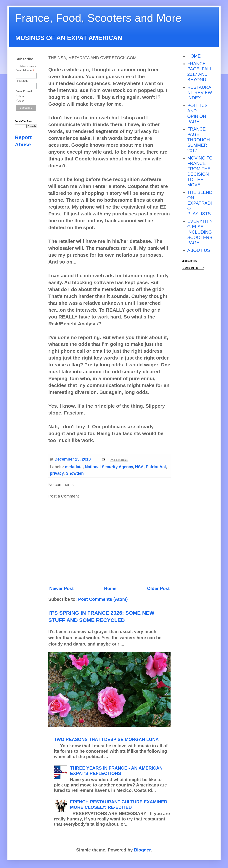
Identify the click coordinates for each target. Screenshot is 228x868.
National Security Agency (109, 467)
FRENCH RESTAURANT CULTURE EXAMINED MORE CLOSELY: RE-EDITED (119, 804)
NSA (139, 467)
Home (110, 588)
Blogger (142, 850)
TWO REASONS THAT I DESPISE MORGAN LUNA (106, 739)
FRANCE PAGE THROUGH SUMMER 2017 (199, 140)
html (22, 96)
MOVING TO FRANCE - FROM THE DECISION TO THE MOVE (200, 171)
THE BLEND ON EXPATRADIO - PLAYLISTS (200, 203)
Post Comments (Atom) (103, 599)
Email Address (25, 70)
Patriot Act (156, 467)
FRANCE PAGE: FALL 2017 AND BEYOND (200, 72)
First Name (22, 81)
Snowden (75, 473)
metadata (74, 467)
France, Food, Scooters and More (98, 18)
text (22, 101)
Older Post (158, 588)
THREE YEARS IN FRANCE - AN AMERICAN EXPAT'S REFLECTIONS (116, 771)
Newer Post (61, 588)
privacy (57, 473)
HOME (194, 56)
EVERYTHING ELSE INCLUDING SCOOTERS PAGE (200, 232)
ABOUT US (199, 250)
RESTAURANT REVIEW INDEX (200, 93)
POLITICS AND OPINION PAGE (197, 113)
